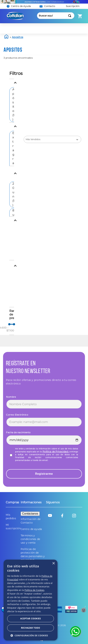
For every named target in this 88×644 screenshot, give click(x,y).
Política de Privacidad (56, 452)
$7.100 (10, 329)
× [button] (80, 587)
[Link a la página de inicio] (7, 37)
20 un (13, 194)
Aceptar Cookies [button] (26, 628)
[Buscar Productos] (70, 16)
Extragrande (13, 159)
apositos (18, 37)
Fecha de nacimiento (18, 432)
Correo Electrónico (17, 415)
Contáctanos (30, 514)
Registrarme (44, 474)
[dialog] (44, 612)
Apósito (13, 104)
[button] (47, 6)
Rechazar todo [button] (63, 627)
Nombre (11, 397)
